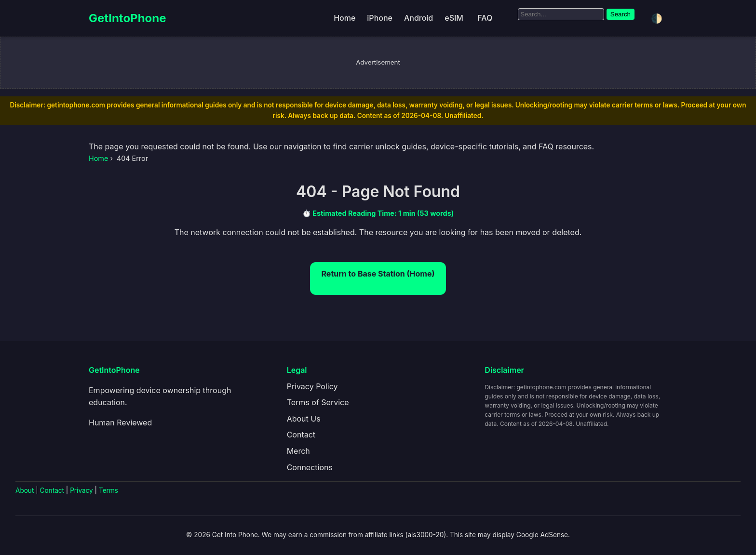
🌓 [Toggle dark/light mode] (657, 19)
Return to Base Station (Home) (378, 274)
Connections (310, 467)
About (25, 490)
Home (344, 18)
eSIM (454, 18)
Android (418, 18)
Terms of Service (318, 402)
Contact (301, 435)
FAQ (485, 18)
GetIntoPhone (128, 18)
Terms (108, 490)
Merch (298, 451)
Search (621, 14)
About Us (304, 419)
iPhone (380, 18)
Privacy (81, 490)
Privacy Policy (312, 386)
